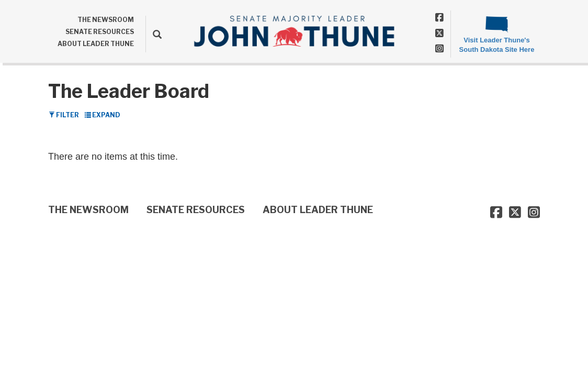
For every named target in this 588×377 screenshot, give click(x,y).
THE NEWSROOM (106, 20)
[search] (154, 34)
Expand (103, 115)
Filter (64, 115)
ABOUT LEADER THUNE (96, 44)
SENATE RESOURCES (100, 32)
